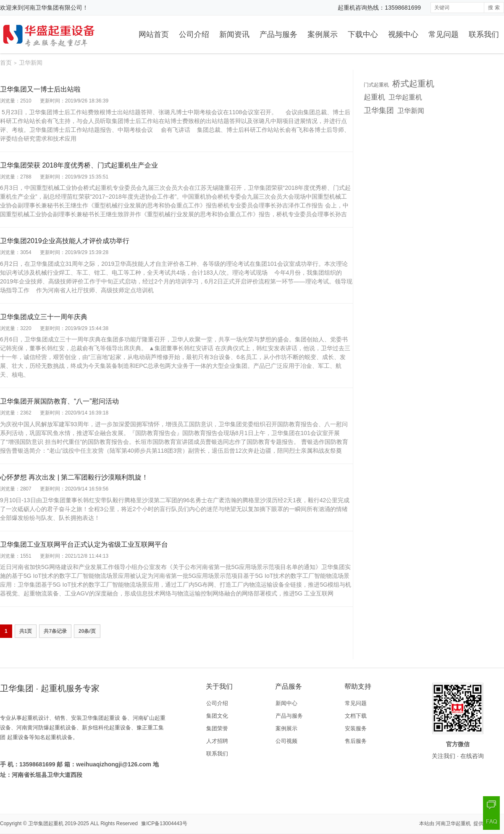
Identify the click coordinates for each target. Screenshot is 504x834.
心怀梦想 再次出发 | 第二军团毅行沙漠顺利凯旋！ (74, 477)
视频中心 (403, 34)
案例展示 (323, 34)
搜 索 (494, 8)
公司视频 (286, 741)
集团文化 (217, 716)
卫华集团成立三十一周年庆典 (44, 317)
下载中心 (363, 34)
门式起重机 (376, 85)
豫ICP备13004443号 (164, 824)
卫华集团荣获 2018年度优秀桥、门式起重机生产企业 (79, 165)
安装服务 (356, 728)
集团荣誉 (217, 728)
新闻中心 (286, 703)
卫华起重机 (405, 97)
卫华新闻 (411, 110)
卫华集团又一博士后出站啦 (40, 89)
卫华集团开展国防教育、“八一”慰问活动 (59, 401)
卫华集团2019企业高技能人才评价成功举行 (65, 241)
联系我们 (484, 34)
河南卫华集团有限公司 (53, 8)
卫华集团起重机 (46, 824)
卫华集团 (379, 110)
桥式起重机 (413, 84)
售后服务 (356, 741)
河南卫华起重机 (454, 824)
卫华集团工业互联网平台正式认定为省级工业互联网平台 (84, 544)
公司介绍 (194, 34)
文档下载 (356, 716)
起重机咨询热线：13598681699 (379, 8)
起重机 (374, 97)
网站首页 (154, 34)
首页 (6, 63)
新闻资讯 (234, 34)
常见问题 (444, 34)
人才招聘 (217, 741)
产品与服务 (278, 34)
